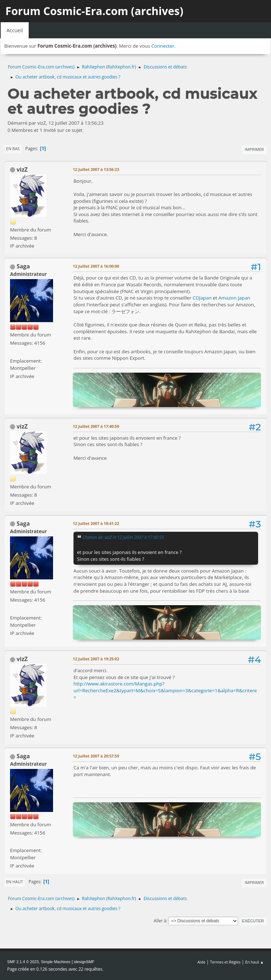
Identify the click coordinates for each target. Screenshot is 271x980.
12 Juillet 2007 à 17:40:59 (96, 426)
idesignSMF (84, 962)
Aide (201, 962)
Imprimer (254, 149)
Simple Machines (56, 962)
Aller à (160, 921)
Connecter (163, 46)
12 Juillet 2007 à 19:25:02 (96, 659)
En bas (13, 149)
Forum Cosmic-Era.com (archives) (94, 11)
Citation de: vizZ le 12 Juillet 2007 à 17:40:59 (123, 537)
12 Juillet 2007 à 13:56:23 (96, 169)
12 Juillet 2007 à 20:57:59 (96, 756)
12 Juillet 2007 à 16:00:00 (96, 266)
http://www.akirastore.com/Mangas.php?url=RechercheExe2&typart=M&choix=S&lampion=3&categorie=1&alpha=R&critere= (165, 690)
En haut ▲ (255, 962)
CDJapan (202, 298)
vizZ (22, 169)
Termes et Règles (225, 962)
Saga (23, 266)
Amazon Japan (234, 298)
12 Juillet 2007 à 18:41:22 (96, 523)
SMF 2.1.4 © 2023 (23, 962)
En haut (15, 882)
